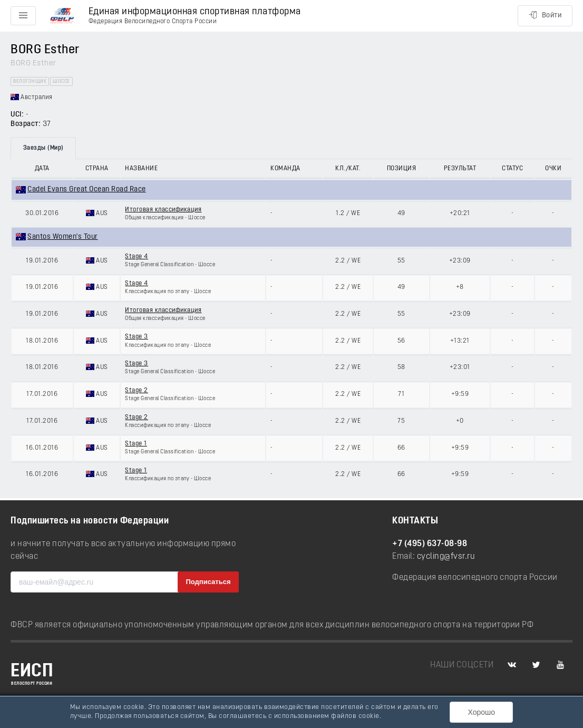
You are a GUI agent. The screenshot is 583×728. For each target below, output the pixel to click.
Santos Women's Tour (63, 237)
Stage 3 (137, 337)
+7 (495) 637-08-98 (430, 544)
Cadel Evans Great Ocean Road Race (87, 190)
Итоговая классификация (163, 210)
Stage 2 (137, 391)
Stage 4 (137, 257)
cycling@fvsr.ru (446, 557)
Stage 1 (136, 444)
